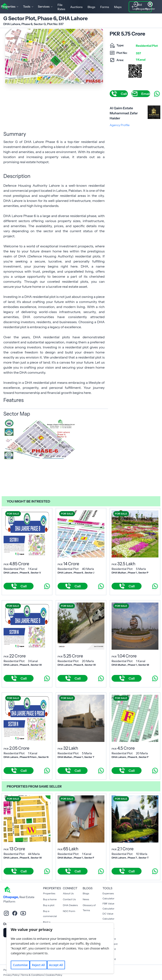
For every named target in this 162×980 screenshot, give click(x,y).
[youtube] (23, 913)
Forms (105, 7)
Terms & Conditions (32, 975)
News (86, 899)
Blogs (91, 7)
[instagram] (6, 913)
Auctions (76, 7)
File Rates (61, 7)
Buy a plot (49, 905)
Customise (20, 965)
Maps (118, 7)
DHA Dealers (70, 905)
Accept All (56, 965)
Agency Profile (120, 125)
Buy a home (50, 899)
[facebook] (15, 913)
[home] (7, 889)
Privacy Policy (11, 975)
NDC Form (69, 911)
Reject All (38, 965)
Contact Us (69, 899)
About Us (68, 893)
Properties (49, 893)
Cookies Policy (54, 975)
